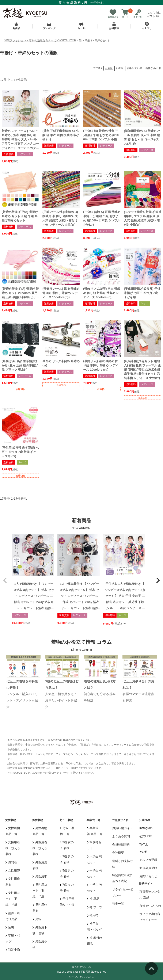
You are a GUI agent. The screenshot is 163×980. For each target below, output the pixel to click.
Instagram (146, 828)
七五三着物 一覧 (67, 831)
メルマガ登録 (148, 860)
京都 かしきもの (150, 906)
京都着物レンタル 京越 (150, 895)
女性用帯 (13, 870)
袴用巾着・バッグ (94, 927)
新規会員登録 (148, 868)
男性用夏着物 (40, 865)
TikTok (144, 844)
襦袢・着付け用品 (13, 916)
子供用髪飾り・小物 (67, 902)
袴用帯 (93, 915)
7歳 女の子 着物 (67, 888)
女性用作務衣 (13, 882)
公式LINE (146, 836)
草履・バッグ (13, 938)
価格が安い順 (134, 68)
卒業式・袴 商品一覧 (95, 831)
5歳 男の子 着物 (67, 873)
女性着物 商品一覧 (13, 831)
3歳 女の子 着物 (67, 845)
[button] (5, 580)
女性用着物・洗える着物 (13, 848)
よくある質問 (121, 836)
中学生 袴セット (95, 873)
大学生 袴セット (95, 859)
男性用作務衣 (40, 908)
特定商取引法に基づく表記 (122, 878)
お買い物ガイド (122, 828)
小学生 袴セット (95, 888)
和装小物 (13, 950)
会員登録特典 (121, 844)
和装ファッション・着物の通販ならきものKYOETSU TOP (40, 40)
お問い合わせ (148, 876)
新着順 (120, 68)
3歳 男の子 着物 (67, 859)
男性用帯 (40, 876)
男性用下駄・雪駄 (40, 930)
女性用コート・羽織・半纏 (13, 899)
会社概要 (118, 853)
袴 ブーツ (95, 907)
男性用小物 (40, 944)
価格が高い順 (153, 68)
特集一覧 (118, 904)
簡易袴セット (94, 845)
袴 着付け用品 (95, 941)
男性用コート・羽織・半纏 (40, 891)
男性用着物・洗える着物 (40, 848)
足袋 (10, 927)
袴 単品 (93, 899)
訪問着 (11, 862)
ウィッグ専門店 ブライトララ (150, 917)
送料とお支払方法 (122, 864)
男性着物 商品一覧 (40, 831)
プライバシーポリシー (122, 892)
